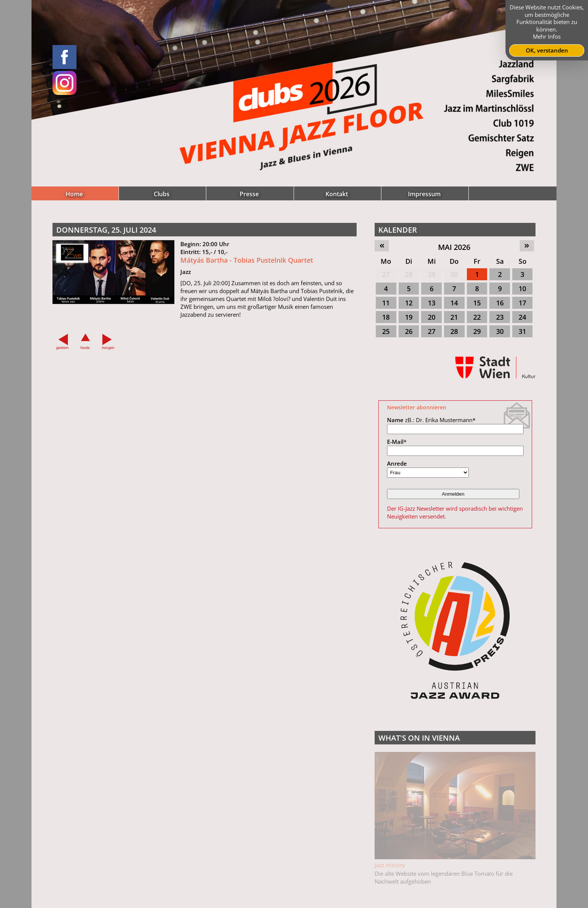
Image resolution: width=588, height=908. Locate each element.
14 (454, 303)
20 (432, 317)
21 (454, 317)
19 (409, 317)
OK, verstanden (547, 50)
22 (477, 317)
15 (477, 303)
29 (432, 274)
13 (432, 303)
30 (454, 274)
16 (500, 303)
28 (409, 274)
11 (386, 303)
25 (386, 331)
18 (386, 317)
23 (500, 317)
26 (409, 331)
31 (522, 331)
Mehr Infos (547, 36)
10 (522, 289)
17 (522, 303)
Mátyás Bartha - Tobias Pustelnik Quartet (247, 264)
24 (522, 317)
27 (386, 274)
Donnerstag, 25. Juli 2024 (106, 230)
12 (409, 303)
